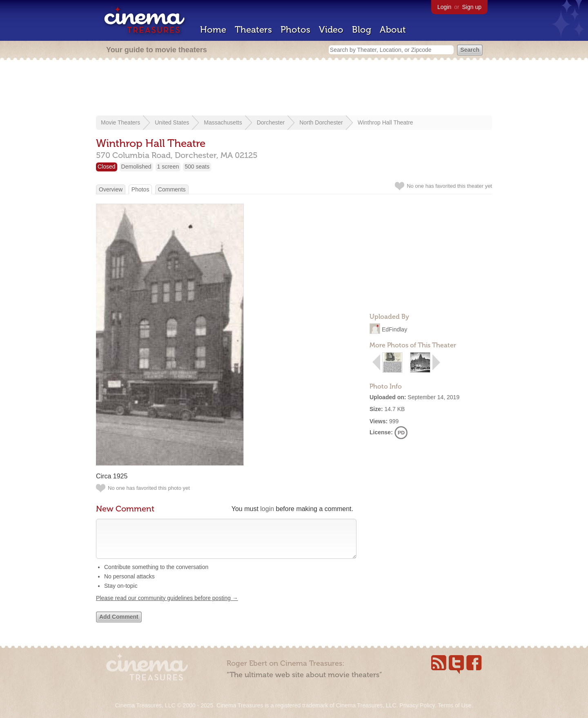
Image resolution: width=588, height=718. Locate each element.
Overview (111, 189)
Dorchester (271, 122)
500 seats (197, 167)
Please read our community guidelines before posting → (167, 606)
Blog (362, 30)
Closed (107, 167)
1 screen (168, 167)
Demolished (136, 167)
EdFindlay (394, 329)
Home (213, 30)
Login (444, 7)
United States (172, 122)
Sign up (472, 7)
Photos (295, 30)
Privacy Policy (417, 705)
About (393, 30)
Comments (172, 189)
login (267, 509)
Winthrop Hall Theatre (385, 122)
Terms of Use (454, 705)
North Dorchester (321, 122)
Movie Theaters (120, 122)
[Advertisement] (294, 89)
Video (331, 30)
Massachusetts (223, 122)
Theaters (253, 30)
